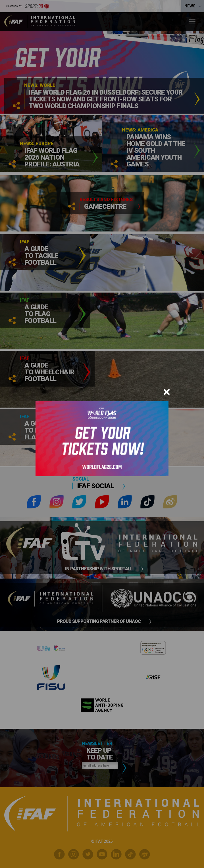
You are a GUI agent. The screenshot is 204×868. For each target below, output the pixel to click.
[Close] (167, 392)
